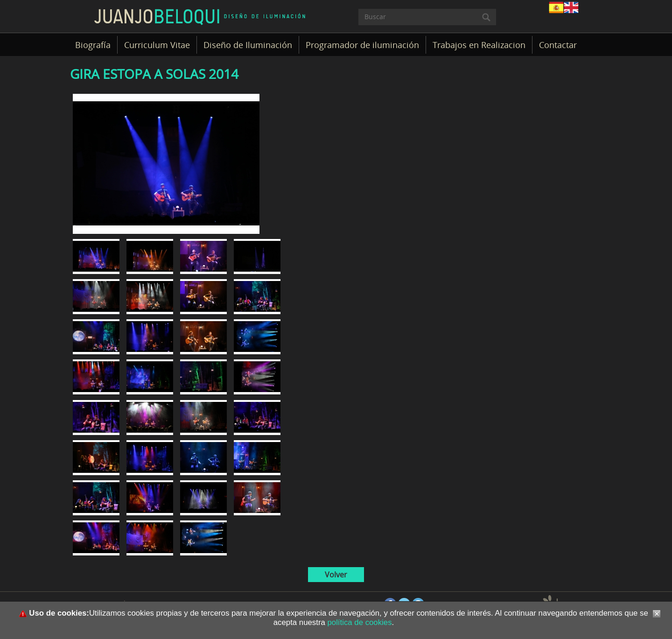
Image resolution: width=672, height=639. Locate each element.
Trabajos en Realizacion (479, 45)
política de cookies (359, 622)
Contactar (558, 45)
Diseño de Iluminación (248, 45)
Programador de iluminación (362, 45)
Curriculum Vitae (157, 45)
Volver (336, 575)
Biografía (93, 45)
